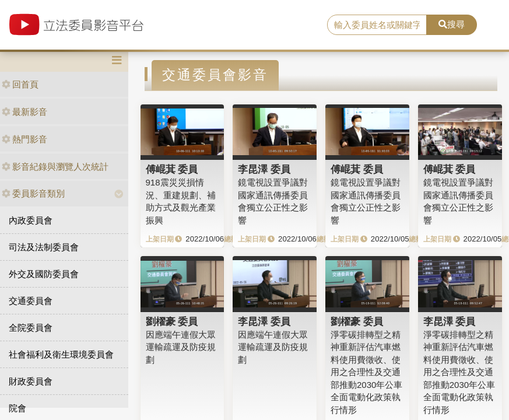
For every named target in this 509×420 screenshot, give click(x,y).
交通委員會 (31, 301)
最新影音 (24, 112)
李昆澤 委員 (264, 169)
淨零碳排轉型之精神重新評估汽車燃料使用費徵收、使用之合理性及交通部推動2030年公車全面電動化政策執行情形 (366, 372)
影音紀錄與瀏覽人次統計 (55, 167)
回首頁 (20, 84)
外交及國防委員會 (44, 274)
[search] (377, 25)
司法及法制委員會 (44, 247)
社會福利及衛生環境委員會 (61, 354)
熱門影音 (24, 139)
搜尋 (452, 24)
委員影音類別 (33, 193)
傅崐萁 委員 (172, 169)
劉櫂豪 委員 (172, 321)
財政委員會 (31, 381)
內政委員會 (31, 220)
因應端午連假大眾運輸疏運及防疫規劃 (181, 347)
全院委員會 (31, 328)
